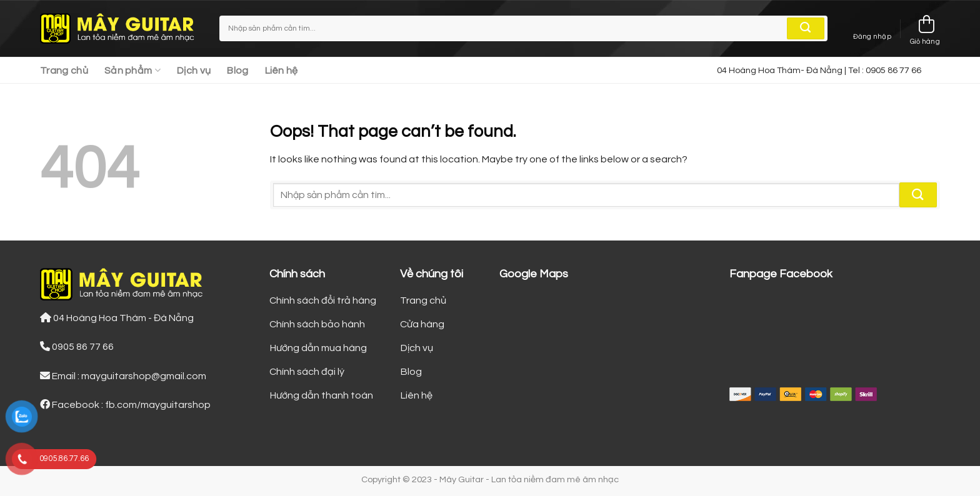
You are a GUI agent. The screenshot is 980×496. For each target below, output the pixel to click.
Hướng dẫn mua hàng (318, 348)
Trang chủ (64, 71)
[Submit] (806, 29)
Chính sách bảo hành (317, 324)
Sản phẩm (132, 70)
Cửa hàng (422, 324)
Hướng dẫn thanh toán (321, 395)
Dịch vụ (194, 71)
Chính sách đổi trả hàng (323, 300)
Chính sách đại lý (307, 372)
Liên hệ (282, 71)
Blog (237, 71)
